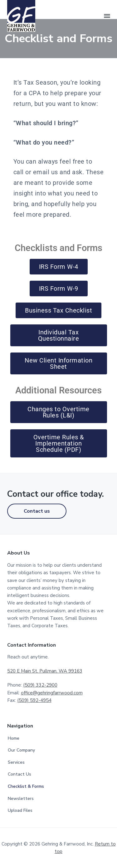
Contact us (37, 511)
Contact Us (19, 774)
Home (14, 738)
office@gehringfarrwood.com (52, 693)
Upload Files (20, 810)
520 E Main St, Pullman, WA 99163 (45, 671)
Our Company (21, 750)
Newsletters (21, 799)
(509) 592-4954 (34, 700)
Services (16, 762)
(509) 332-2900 (40, 685)
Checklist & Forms (26, 786)
